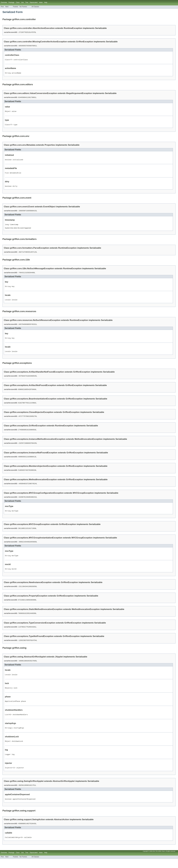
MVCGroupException (83, 497)
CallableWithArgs (13, 847)
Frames (16, 7)
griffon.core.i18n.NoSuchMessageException (32, 271)
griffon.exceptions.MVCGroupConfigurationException (37, 497)
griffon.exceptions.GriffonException (28, 430)
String (8, 74)
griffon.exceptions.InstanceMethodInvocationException (38, 443)
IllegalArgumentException (79, 94)
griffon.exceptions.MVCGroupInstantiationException (36, 543)
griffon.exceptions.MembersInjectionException (33, 471)
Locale (8, 303)
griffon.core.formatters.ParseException (30, 251)
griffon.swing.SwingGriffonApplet (27, 790)
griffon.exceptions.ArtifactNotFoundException (33, 390)
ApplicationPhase (13, 708)
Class (7, 60)
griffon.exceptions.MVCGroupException (30, 529)
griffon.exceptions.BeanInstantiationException (33, 403)
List (7, 722)
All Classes (35, 7)
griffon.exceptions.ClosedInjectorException (32, 417)
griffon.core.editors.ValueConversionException (33, 94)
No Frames (23, 7)
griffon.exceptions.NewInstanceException (31, 588)
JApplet (59, 662)
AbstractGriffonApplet (64, 790)
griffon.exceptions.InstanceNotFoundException (34, 457)
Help (46, 2)
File (7, 175)
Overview (4, 2)
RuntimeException (73, 28)
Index (41, 2)
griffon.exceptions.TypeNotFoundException (32, 642)
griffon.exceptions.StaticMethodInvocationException (36, 615)
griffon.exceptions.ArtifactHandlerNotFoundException (37, 376)
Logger (8, 762)
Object (8, 112)
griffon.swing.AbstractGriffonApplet (28, 662)
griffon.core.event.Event (22, 209)
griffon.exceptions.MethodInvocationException (33, 484)
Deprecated (34, 2)
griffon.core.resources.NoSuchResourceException (35, 324)
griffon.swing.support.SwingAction (28, 828)
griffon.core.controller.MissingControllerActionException (38, 42)
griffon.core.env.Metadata (23, 146)
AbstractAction (62, 828)
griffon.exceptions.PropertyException (29, 601)
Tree (27, 2)
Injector (9, 776)
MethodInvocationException (89, 443)
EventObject (49, 209)
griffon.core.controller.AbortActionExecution (32, 28)
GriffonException (85, 42)
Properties (50, 146)
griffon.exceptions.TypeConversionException (33, 628)
